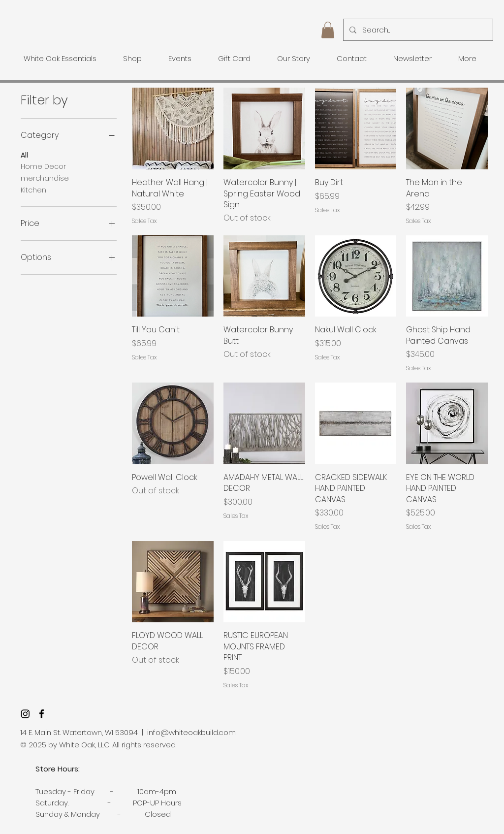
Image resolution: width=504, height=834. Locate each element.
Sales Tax (144, 221)
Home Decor (43, 166)
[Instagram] (25, 714)
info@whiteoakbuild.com (191, 732)
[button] (328, 30)
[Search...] (417, 30)
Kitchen (33, 190)
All (24, 155)
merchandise (45, 178)
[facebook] (42, 714)
